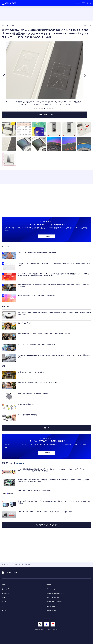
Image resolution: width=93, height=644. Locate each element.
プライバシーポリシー (53, 589)
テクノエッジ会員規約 (53, 598)
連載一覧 (46, 428)
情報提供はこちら (52, 610)
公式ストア (5, 610)
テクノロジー (6, 589)
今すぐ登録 (46, 236)
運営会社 (49, 585)
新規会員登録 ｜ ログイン (89, 3)
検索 (78, 3)
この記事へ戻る (44, 115)
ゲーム (4, 598)
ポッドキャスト (7, 606)
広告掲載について (52, 606)
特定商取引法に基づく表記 (54, 602)
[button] (4, 76)
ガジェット (5, 593)
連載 (3, 585)
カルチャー (5, 602)
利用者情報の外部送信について (55, 593)
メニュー (83, 3)
